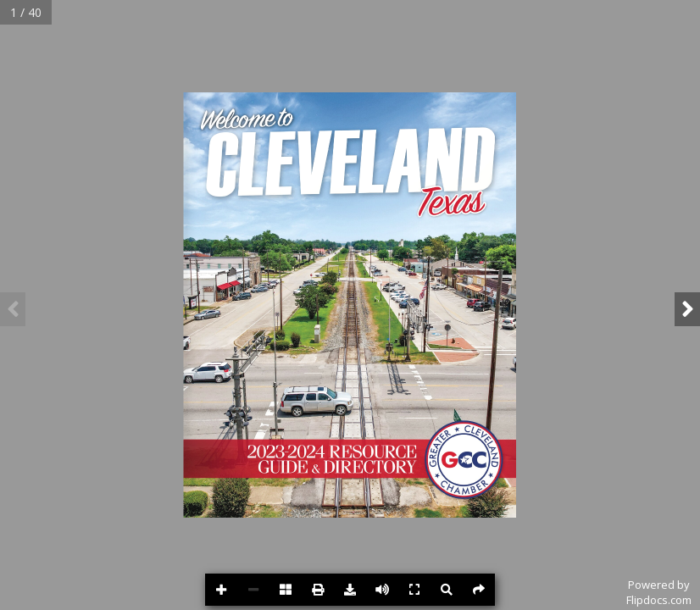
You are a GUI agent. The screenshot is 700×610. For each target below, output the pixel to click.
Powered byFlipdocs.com (659, 592)
